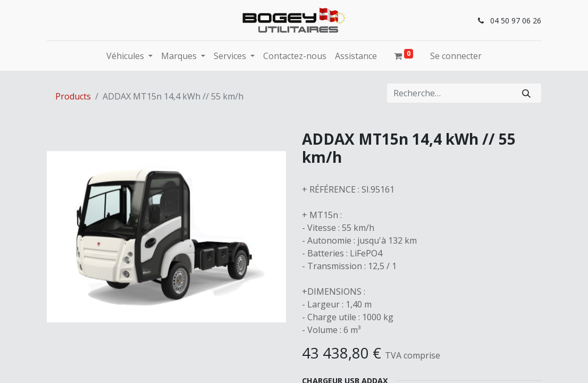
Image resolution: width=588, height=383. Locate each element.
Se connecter (456, 56)
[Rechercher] (526, 93)
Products (73, 96)
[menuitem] (295, 56)
